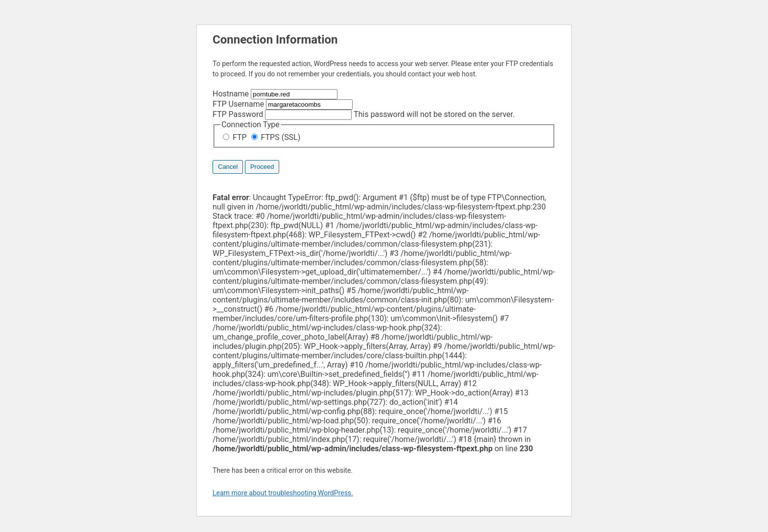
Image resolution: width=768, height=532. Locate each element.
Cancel (228, 167)
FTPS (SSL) (276, 137)
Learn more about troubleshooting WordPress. (283, 493)
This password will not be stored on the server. (364, 114)
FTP (236, 137)
